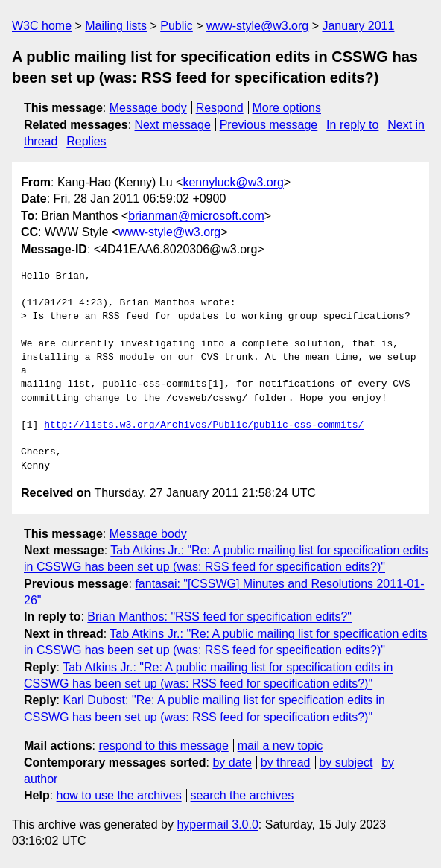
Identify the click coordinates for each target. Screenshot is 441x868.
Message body (148, 108)
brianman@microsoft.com (196, 216)
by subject (346, 763)
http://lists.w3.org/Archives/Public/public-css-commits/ (204, 425)
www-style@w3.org (257, 26)
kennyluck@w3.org (233, 182)
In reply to (352, 125)
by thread (286, 763)
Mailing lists (116, 26)
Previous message (269, 125)
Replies (86, 141)
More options (287, 108)
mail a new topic (280, 745)
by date (232, 763)
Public (177, 26)
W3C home (42, 26)
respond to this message (163, 745)
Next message (173, 125)
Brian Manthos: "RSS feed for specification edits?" (219, 617)
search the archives (242, 795)
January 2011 (358, 26)
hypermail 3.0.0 (217, 824)
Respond (220, 108)
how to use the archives (119, 795)
